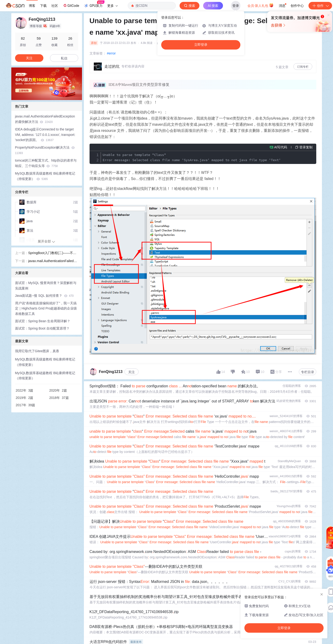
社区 (55, 6)
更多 (112, 6)
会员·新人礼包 (261, 5)
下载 (43, 6)
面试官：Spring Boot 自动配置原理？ (42, 328)
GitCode (71, 5)
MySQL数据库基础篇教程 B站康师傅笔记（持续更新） (45, 376)
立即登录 (201, 45)
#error (111, 53)
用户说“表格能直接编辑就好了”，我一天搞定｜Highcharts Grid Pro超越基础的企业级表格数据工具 (46, 309)
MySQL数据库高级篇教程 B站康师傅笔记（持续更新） (45, 176)
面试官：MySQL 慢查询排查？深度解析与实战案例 (46, 286)
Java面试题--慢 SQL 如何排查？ (44, 296)
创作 (320, 6)
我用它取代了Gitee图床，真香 (37, 351)
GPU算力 (94, 4)
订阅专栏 (303, 67)
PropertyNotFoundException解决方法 (45, 150)
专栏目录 (308, 372)
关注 (132, 372)
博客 (32, 6)
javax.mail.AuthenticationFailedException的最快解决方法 (45, 119)
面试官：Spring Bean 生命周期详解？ (43, 321)
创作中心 (297, 6)
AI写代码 (281, 147)
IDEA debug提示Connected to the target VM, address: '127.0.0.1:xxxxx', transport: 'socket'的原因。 (45, 135)
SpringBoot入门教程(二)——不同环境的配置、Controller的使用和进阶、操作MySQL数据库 (52, 253)
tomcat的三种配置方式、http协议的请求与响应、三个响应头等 (46, 163)
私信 (64, 58)
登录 (236, 6)
